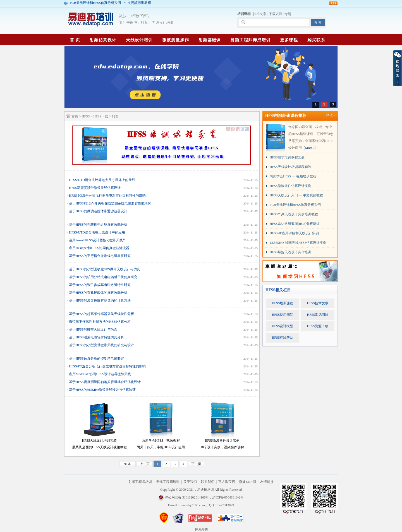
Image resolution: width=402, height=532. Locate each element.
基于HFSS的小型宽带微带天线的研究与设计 (101, 345)
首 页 (75, 40)
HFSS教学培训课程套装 (287, 157)
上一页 (145, 464)
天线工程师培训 (168, 482)
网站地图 (202, 529)
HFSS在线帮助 (283, 338)
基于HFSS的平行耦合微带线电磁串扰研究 (100, 256)
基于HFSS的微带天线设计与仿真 (93, 329)
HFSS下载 (101, 116)
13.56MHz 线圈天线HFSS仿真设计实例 (298, 243)
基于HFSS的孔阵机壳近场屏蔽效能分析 (98, 225)
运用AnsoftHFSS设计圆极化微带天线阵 (98, 240)
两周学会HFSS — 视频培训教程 (293, 176)
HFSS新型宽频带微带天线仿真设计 (95, 188)
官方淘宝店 (227, 482)
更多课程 (289, 40)
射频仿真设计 (103, 40)
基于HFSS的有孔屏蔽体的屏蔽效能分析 (98, 293)
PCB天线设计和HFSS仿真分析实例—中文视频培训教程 (110, 3)
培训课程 (244, 14)
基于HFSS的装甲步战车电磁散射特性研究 (100, 285)
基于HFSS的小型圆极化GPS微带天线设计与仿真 (105, 269)
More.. (310, 148)
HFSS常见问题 (318, 315)
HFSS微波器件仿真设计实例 (290, 186)
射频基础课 (210, 40)
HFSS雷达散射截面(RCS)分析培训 (295, 224)
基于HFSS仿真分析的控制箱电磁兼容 (96, 358)
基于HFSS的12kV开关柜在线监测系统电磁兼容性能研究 (110, 203)
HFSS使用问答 (283, 315)
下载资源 (276, 14)
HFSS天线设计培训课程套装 (290, 167)
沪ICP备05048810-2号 (228, 497)
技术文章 (260, 14)
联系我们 (208, 482)
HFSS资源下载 (318, 326)
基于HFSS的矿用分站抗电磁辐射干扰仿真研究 (103, 277)
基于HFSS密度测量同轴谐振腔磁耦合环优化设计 (105, 382)
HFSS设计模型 (283, 326)
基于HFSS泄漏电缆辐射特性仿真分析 (96, 337)
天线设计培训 (139, 40)
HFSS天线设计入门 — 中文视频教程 (296, 195)
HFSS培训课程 (283, 303)
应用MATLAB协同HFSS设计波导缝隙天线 (100, 374)
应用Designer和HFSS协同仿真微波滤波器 (99, 248)
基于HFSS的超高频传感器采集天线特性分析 (101, 314)
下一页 (196, 464)
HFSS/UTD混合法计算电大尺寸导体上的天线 (102, 180)
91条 (128, 464)
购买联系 (316, 40)
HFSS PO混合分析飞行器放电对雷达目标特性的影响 (107, 196)
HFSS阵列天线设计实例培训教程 (294, 214)
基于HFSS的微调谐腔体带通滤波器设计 (98, 211)
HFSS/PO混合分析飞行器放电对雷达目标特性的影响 (107, 366)
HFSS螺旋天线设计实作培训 (290, 252)
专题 (288, 14)
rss (333, 3)
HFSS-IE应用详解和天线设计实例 (294, 233)
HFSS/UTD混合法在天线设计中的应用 (97, 232)
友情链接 (267, 482)
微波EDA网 (247, 482)
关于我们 (190, 482)
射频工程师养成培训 (250, 40)
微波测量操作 (176, 40)
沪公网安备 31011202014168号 (184, 497)
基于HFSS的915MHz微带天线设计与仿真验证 (102, 390)
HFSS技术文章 (318, 303)
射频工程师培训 (140, 482)
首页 (75, 116)
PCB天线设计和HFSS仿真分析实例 (295, 205)
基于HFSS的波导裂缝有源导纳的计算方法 (100, 300)
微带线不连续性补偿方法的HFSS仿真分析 (100, 322)
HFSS (86, 116)
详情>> (331, 115)
